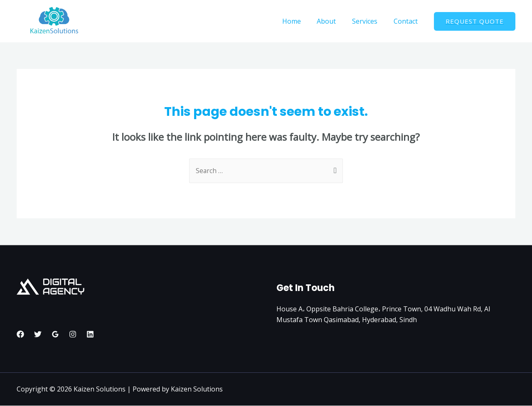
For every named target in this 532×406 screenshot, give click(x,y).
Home (301, 21)
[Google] (55, 335)
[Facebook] (20, 335)
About (333, 21)
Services (369, 21)
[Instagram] (73, 335)
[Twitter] (38, 335)
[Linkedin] (90, 335)
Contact (407, 21)
